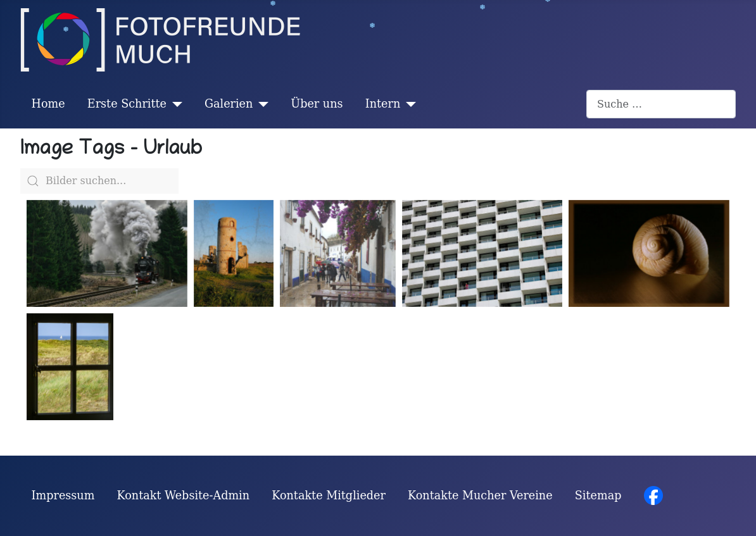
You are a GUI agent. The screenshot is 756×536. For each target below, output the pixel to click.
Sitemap (598, 495)
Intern (383, 104)
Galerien (229, 104)
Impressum (63, 495)
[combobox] (661, 104)
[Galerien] (261, 104)
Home (48, 104)
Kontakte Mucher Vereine (480, 495)
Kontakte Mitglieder (329, 495)
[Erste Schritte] (174, 104)
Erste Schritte (127, 104)
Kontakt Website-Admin (184, 495)
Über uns (317, 104)
